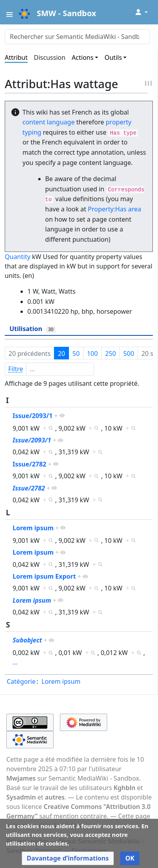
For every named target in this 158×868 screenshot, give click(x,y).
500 (129, 353)
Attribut (16, 57)
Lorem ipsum (33, 528)
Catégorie (21, 681)
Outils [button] (113, 57)
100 (92, 353)
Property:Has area (114, 209)
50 (76, 353)
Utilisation (33, 329)
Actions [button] (83, 57)
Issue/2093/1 (33, 416)
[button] (68, 858)
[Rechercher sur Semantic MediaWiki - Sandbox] (77, 37)
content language (48, 122)
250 (111, 353)
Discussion (50, 57)
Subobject (27, 640)
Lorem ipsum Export (44, 576)
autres (55, 797)
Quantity (18, 257)
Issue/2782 (30, 464)
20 (61, 353)
